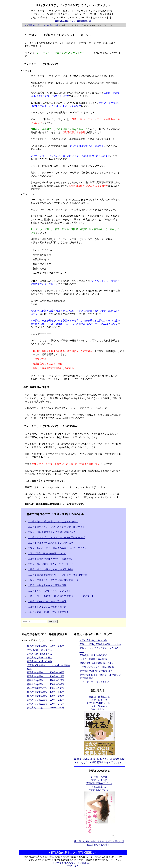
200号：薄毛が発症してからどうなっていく (51, 564)
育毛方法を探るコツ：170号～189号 (46, 692)
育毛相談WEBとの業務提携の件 (96, 671)
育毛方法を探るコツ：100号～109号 (46, 672)
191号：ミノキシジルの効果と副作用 (47, 607)
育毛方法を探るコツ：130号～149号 (46, 684)
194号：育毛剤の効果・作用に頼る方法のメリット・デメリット (61, 596)
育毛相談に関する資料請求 (93, 655)
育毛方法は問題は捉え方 (40, 654)
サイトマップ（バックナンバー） (97, 682)
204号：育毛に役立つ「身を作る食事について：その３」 (58, 548)
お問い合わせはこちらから (93, 640)
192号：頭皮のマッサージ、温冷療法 (47, 601)
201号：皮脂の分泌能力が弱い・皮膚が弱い (51, 559)
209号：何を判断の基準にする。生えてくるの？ (53, 522)
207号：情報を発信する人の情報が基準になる (52, 532)
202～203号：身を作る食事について (47, 553)
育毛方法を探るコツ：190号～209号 (46, 696)
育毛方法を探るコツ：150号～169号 (46, 688)
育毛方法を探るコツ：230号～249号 (46, 704)
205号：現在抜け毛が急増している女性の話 (51, 543)
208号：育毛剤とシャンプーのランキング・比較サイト (57, 527)
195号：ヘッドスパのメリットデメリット (50, 591)
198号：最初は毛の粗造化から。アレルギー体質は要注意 (58, 575)
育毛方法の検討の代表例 (40, 661)
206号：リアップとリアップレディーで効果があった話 (57, 538)
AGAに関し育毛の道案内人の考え (97, 663)
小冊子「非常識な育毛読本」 (94, 659)
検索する (53, 621)
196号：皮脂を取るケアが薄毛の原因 (47, 585)
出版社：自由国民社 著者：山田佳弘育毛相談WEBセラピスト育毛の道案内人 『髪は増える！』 (99, 703)
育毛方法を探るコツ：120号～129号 (46, 680)
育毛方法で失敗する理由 (40, 658)
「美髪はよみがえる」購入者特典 (97, 667)
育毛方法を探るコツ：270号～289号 (46, 646)
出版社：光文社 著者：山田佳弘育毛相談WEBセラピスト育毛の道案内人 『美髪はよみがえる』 (99, 783)
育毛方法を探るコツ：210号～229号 (46, 700)
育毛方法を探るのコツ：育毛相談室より (73, 21)
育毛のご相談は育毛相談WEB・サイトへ (100, 644)
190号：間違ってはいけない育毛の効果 (49, 612)
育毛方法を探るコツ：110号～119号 (46, 676)
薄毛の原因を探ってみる (40, 650)
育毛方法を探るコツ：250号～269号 (46, 708)
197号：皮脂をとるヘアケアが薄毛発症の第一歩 (53, 580)
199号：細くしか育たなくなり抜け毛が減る (51, 569)
